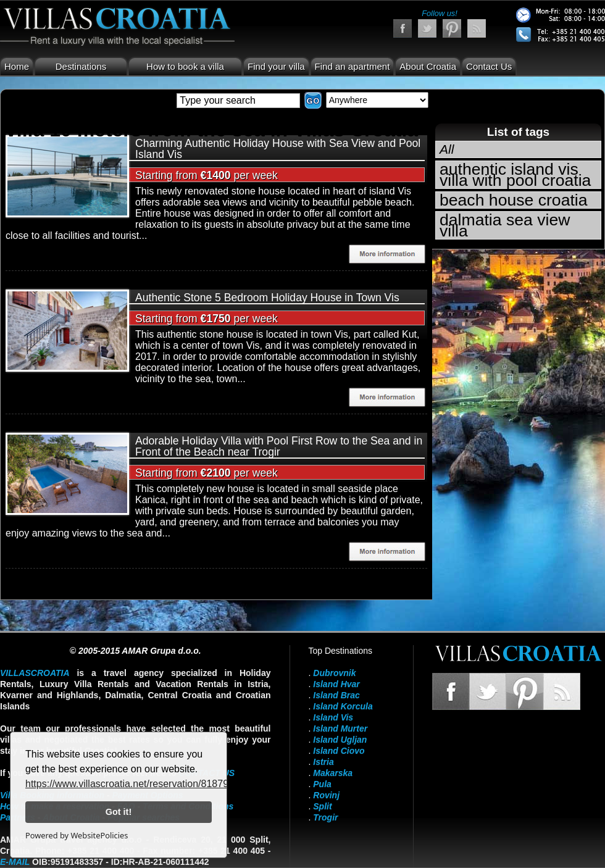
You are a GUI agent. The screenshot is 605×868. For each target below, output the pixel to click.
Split (322, 806)
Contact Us (489, 66)
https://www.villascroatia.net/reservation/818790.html (140, 784)
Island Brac (336, 695)
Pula (322, 784)
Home (17, 66)
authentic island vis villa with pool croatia (515, 175)
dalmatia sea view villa (505, 225)
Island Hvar (336, 684)
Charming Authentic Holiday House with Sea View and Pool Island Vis (278, 149)
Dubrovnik (334, 673)
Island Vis (333, 717)
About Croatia (428, 66)
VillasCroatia (35, 673)
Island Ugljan (340, 740)
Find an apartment (353, 66)
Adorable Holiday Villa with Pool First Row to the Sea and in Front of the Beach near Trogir (279, 446)
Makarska (333, 773)
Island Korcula (343, 706)
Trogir (325, 817)
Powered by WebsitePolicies (77, 835)
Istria (323, 762)
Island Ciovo (339, 751)
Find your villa (276, 66)
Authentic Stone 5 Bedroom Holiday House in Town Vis (267, 298)
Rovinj (326, 795)
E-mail (15, 862)
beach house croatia (514, 200)
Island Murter (340, 728)
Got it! (119, 812)
